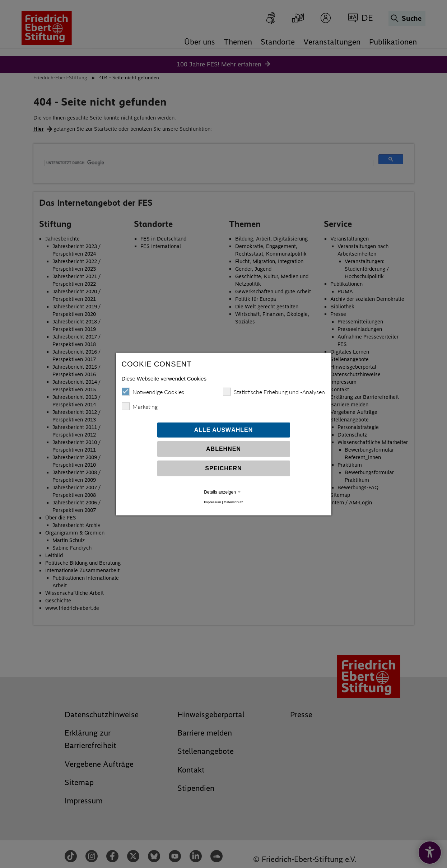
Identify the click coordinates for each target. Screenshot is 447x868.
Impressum (212, 502)
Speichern (223, 469)
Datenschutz (233, 502)
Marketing (140, 407)
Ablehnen (223, 449)
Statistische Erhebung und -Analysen (274, 392)
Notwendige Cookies (153, 392)
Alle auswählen (224, 430)
